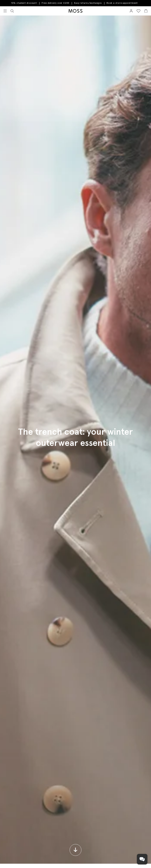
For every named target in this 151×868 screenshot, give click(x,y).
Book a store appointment (122, 3)
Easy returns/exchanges (88, 3)
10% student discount (24, 3)
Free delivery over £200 (56, 3)
